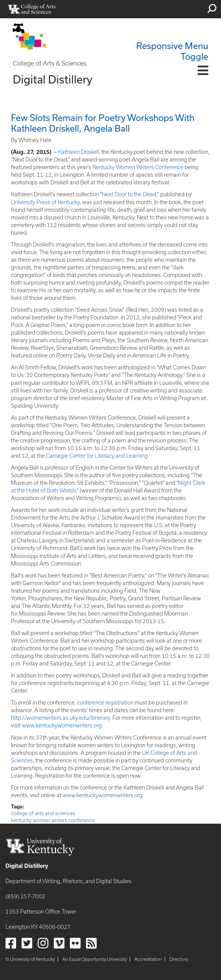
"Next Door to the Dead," (129, 194)
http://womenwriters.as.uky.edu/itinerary (60, 718)
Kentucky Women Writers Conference (138, 167)
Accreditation (148, 959)
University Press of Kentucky (45, 202)
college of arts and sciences (43, 813)
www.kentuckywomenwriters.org (62, 725)
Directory (179, 959)
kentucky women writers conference (53, 820)
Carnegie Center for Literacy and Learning (97, 456)
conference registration (105, 703)
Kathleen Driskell (78, 152)
